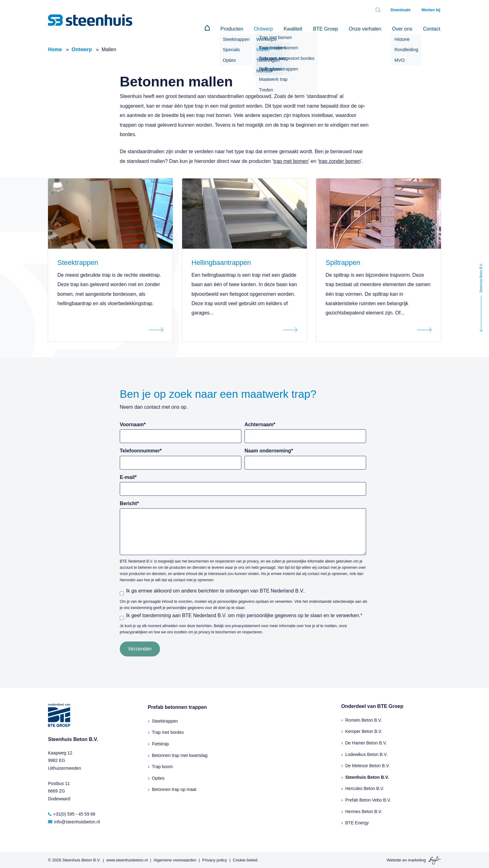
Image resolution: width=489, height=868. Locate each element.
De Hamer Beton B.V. (366, 742)
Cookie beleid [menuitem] (245, 859)
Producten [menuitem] (241, 28)
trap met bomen (291, 161)
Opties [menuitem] (158, 778)
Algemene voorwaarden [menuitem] (175, 859)
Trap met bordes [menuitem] (168, 732)
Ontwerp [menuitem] (271, 28)
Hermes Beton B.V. (364, 811)
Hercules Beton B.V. (365, 788)
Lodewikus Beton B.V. (366, 753)
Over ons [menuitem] (404, 28)
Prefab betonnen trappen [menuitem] (177, 707)
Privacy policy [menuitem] (214, 859)
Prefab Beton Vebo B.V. (368, 799)
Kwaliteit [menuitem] (299, 28)
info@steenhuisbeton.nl (74, 821)
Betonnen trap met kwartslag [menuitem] (180, 754)
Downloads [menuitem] (403, 10)
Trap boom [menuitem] (162, 766)
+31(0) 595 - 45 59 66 (72, 813)
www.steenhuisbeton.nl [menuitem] (127, 859)
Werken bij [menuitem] (432, 10)
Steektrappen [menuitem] (165, 720)
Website (394, 859)
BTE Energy (357, 822)
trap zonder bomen (340, 161)
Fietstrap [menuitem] (160, 743)
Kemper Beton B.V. (364, 731)
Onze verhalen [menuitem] (369, 28)
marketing (417, 859)
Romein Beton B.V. (364, 719)
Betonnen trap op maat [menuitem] (174, 789)
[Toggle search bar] (381, 10)
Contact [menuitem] (432, 28)
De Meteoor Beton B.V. (368, 765)
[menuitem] (218, 28)
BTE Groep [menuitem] (331, 28)
